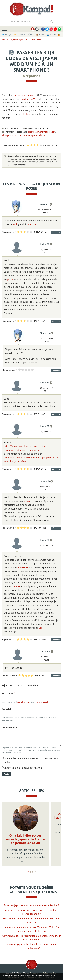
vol (40, 628)
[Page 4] (35, 872)
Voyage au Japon (17, 40)
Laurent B (45, 481)
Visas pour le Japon (11, 135)
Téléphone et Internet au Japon (41, 132)
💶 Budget (7, 35)
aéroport (33, 224)
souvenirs (23, 567)
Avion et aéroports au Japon (33, 135)
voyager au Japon (24, 95)
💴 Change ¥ (19, 35)
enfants (28, 501)
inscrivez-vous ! (42, 702)
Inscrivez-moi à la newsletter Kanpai (23, 768)
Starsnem (44, 204)
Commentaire (10, 727)
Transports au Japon (33, 40)
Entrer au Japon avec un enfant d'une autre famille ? (32, 905)
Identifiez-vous (23, 702)
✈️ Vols (30, 35)
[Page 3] (33, 872)
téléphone (26, 114)
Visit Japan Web (30, 99)
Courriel (7, 709)
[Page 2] (30, 872)
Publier (7, 774)
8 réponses (32, 76)
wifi (15, 224)
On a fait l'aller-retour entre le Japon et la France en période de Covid (25, 839)
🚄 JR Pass (51, 35)
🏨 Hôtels (40, 35)
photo (10, 279)
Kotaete (5, 40)
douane (16, 586)
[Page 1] (28, 872)
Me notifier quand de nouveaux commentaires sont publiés (32, 760)
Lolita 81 (45, 244)
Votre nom (9, 693)
